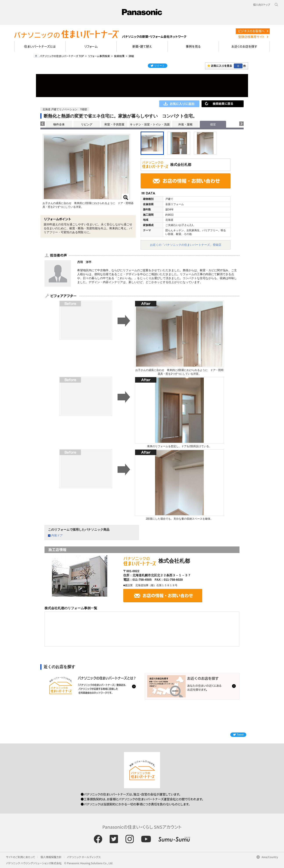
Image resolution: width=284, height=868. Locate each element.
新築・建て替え (142, 46)
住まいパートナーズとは (40, 46)
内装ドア (57, 535)
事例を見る (193, 46)
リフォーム (91, 46)
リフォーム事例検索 (99, 56)
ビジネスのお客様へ (251, 31)
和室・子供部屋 (114, 124)
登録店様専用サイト (251, 37)
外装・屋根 (185, 124)
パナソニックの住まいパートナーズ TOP (62, 56)
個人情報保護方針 (51, 857)
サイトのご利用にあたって (21, 857)
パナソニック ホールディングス (84, 857)
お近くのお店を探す (244, 46)
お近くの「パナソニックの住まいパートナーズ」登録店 (186, 245)
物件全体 (59, 124)
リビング (87, 124)
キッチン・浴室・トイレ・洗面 (150, 124)
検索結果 (119, 56)
